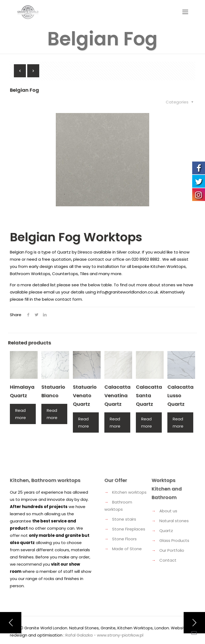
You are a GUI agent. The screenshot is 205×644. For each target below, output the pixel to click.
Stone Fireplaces (129, 529)
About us (168, 511)
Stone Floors (124, 539)
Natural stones (174, 521)
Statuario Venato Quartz (85, 395)
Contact (168, 560)
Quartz (166, 531)
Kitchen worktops (129, 492)
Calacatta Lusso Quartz (180, 395)
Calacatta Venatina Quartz (117, 395)
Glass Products (174, 540)
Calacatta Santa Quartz (149, 395)
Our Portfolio (172, 550)
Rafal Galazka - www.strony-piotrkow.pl (104, 635)
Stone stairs (124, 519)
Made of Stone (127, 549)
